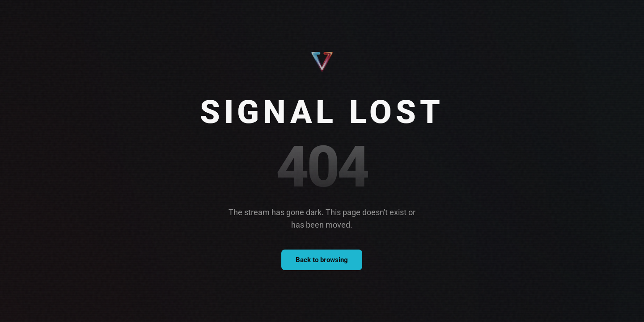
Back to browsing (322, 260)
